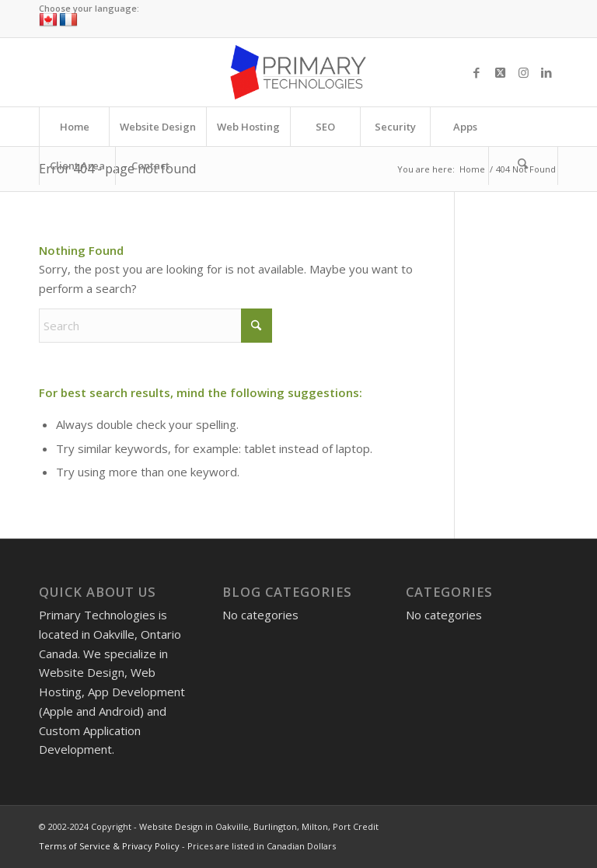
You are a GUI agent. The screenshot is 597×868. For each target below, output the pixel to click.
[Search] (523, 166)
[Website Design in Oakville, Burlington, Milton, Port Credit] (298, 72)
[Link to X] (500, 72)
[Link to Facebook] (477, 72)
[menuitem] (74, 127)
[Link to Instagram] (523, 72)
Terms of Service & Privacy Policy (109, 846)
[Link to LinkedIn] (546, 72)
